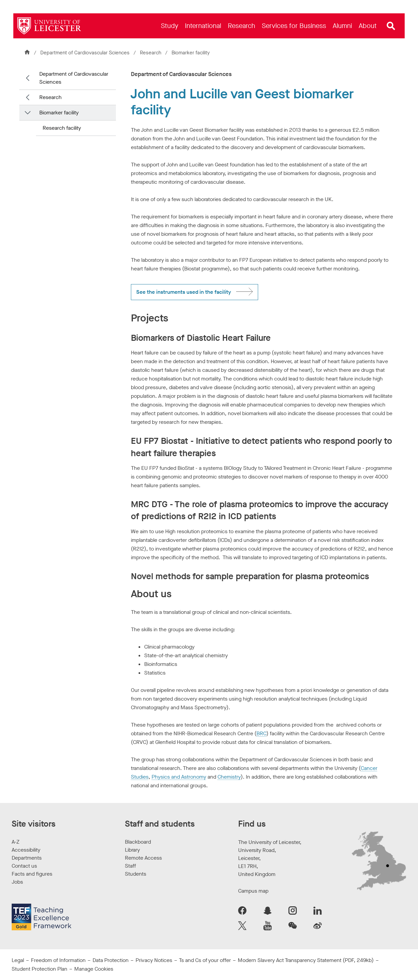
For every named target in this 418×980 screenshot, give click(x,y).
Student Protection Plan (39, 969)
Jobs (17, 882)
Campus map (253, 891)
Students (136, 874)
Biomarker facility (59, 113)
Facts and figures (32, 874)
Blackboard (138, 842)
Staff (130, 866)
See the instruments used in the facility (184, 292)
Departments (27, 858)
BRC (261, 733)
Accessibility (26, 850)
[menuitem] (170, 26)
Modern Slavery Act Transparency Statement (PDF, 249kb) (306, 960)
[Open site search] (391, 26)
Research (151, 53)
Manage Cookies (94, 969)
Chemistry (229, 777)
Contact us (24, 866)
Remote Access (143, 858)
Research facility (62, 128)
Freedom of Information (58, 960)
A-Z (15, 842)
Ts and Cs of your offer (205, 960)
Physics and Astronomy (179, 777)
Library (132, 850)
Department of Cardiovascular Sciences (85, 53)
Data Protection (111, 960)
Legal (18, 960)
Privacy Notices (154, 960)
